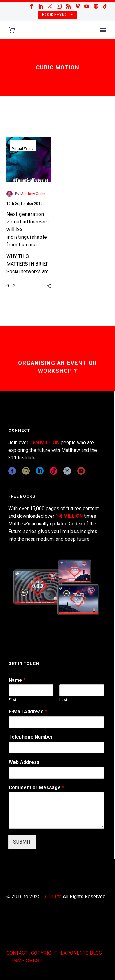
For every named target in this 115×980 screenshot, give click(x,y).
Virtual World (23, 149)
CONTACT (17, 953)
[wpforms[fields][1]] (56, 722)
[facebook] (12, 471)
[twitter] (67, 471)
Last (63, 700)
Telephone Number (31, 737)
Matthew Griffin (33, 194)
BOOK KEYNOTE (57, 15)
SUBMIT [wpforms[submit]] (22, 842)
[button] (49, 286)
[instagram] (26, 471)
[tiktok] (54, 471)
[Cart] (12, 30)
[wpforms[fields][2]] (56, 810)
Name (17, 680)
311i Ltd (53, 897)
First (12, 700)
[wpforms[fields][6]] (56, 747)
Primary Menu (103, 30)
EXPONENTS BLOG (81, 953)
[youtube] (81, 471)
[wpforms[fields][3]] (56, 773)
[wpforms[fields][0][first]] (31, 690)
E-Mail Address (28, 711)
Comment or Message (36, 788)
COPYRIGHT (44, 953)
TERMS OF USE (25, 961)
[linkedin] (40, 471)
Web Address (24, 762)
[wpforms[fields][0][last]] (82, 690)
